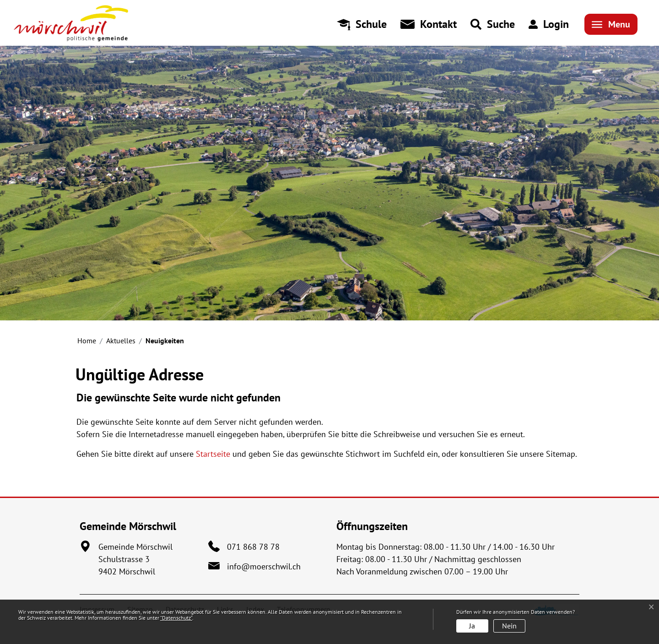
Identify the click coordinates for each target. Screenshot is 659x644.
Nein (509, 626)
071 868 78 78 (253, 547)
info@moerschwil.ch (264, 566)
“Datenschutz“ (176, 618)
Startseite (213, 454)
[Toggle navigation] (611, 24)
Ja (472, 626)
